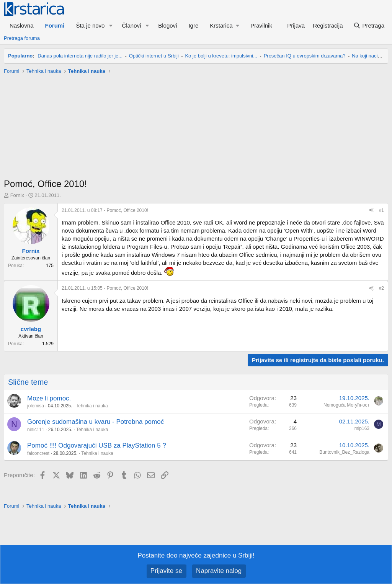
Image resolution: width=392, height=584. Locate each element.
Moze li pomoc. (49, 398)
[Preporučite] (371, 211)
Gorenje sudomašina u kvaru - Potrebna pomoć (96, 422)
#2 (381, 288)
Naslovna (22, 25)
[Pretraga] (369, 25)
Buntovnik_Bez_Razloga (344, 452)
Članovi (131, 25)
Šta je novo (90, 25)
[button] (111, 25)
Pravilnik (261, 25)
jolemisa (36, 406)
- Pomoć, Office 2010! (105, 210)
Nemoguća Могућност (346, 405)
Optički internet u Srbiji (154, 56)
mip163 (362, 428)
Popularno (20, 56)
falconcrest (38, 453)
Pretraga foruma (22, 38)
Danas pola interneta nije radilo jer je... (80, 56)
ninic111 (36, 430)
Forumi (55, 25)
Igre (193, 25)
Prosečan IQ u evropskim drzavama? (305, 56)
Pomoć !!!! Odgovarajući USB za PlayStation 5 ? (97, 445)
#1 (381, 210)
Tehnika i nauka (92, 406)
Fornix (17, 195)
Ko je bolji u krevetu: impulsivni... (221, 56)
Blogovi (167, 25)
